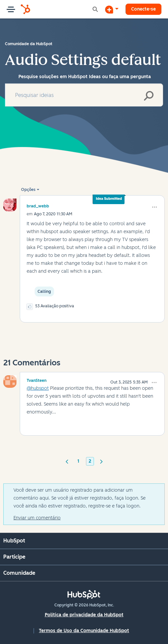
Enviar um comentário (37, 518)
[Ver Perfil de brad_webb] (38, 206)
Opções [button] (28, 190)
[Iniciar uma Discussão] (112, 9)
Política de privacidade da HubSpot (84, 615)
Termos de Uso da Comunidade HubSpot (84, 631)
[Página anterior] (67, 461)
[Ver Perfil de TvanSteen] (37, 380)
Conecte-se (143, 9)
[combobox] (84, 95)
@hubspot (38, 388)
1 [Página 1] (78, 461)
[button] (154, 207)
